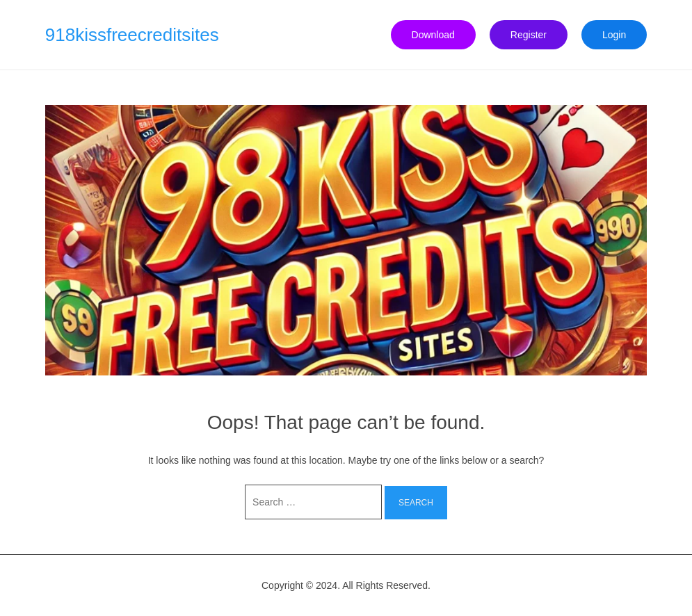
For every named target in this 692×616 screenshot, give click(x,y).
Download (433, 35)
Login (614, 35)
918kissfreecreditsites (132, 35)
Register (529, 35)
